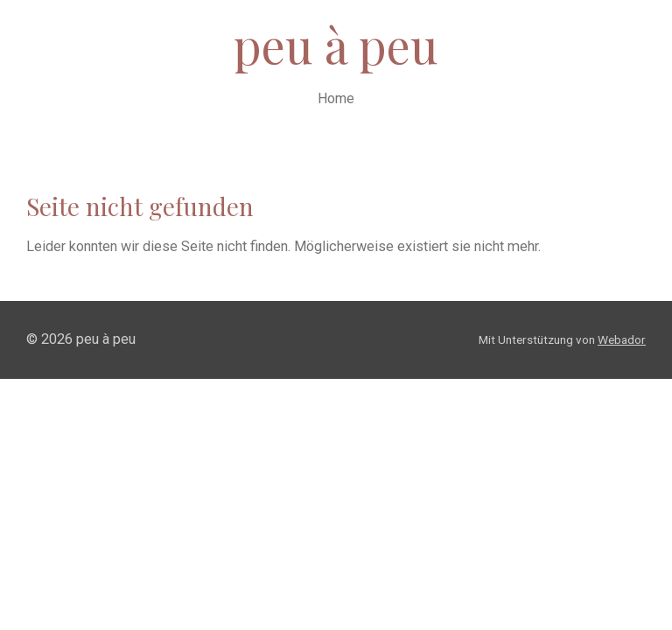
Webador (622, 339)
